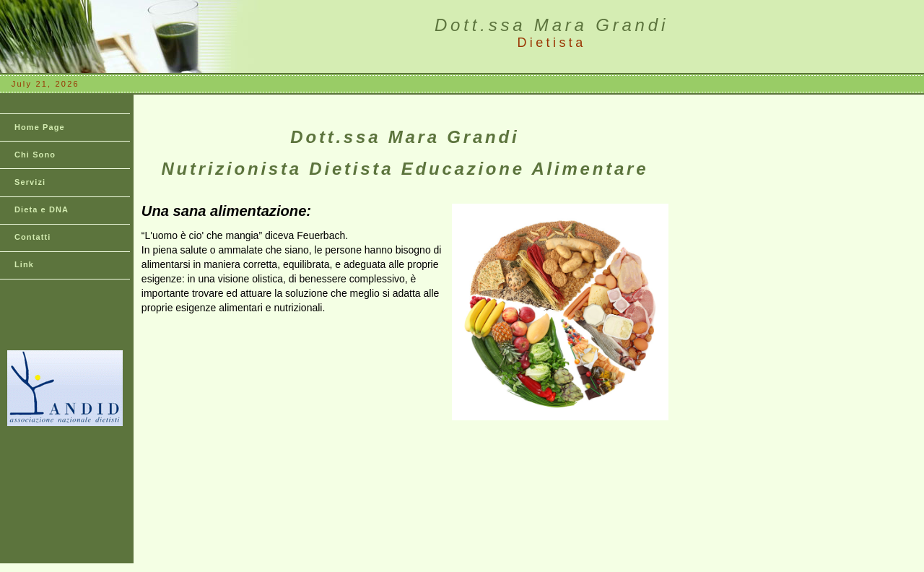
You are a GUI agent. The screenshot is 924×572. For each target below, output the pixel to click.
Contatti (32, 237)
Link (24, 264)
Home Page (40, 127)
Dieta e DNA (42, 209)
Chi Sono (35, 155)
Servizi (30, 182)
